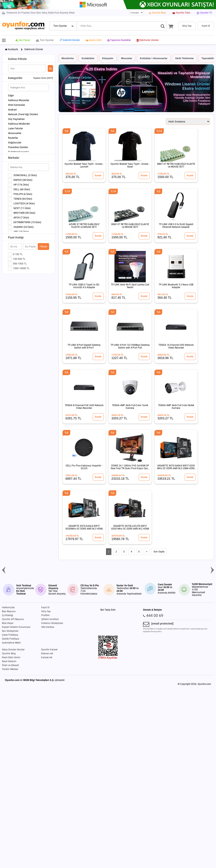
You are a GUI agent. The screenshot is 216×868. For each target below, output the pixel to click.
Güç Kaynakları (16, 119)
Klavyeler (108, 58)
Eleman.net (47, 653)
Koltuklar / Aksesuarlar (154, 58)
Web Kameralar (17, 105)
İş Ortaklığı (8, 615)
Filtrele (43, 247)
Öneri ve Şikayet (10, 665)
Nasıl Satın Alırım (11, 657)
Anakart (12, 110)
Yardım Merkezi (10, 669)
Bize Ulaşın (8, 623)
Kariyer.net (47, 657)
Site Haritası (48, 627)
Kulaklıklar (88, 58)
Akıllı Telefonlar (184, 58)
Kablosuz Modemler (19, 124)
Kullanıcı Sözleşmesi (52, 623)
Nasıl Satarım (9, 661)
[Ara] (163, 26)
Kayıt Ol (45, 607)
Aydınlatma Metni (11, 643)
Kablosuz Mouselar (19, 100)
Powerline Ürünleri (18, 147)
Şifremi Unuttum (50, 619)
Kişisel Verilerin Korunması (16, 627)
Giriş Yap (46, 611)
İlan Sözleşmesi (10, 631)
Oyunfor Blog (9, 653)
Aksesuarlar (15, 133)
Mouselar (127, 58)
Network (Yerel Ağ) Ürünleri (23, 114)
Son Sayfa (159, 552)
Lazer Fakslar (15, 128)
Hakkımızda (8, 607)
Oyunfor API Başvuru (13, 619)
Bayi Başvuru (9, 611)
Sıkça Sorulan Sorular (13, 650)
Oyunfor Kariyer (49, 650)
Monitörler (68, 58)
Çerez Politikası (10, 635)
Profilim (45, 615)
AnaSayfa (13, 49)
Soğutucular (15, 143)
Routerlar (13, 138)
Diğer (11, 95)
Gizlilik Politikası (11, 639)
